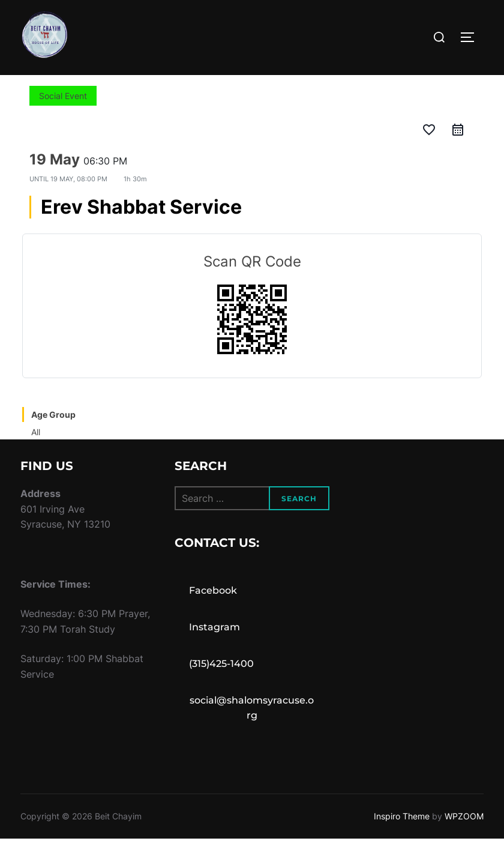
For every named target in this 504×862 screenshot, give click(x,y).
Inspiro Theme (402, 839)
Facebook (213, 614)
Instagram (214, 650)
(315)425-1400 (221, 686)
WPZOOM (464, 839)
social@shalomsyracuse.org (252, 731)
